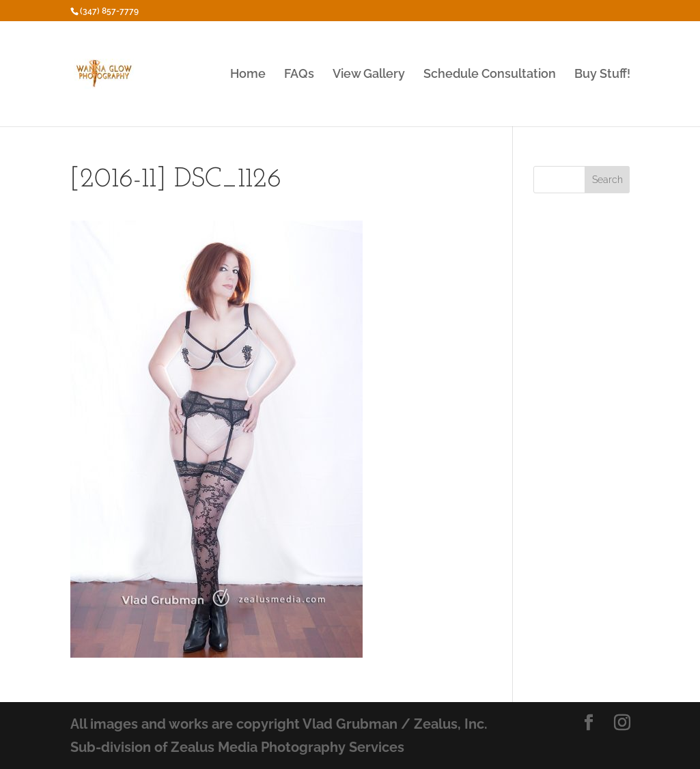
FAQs (299, 75)
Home (248, 75)
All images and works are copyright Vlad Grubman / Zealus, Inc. (279, 724)
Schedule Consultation (490, 75)
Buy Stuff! (602, 75)
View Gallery (369, 75)
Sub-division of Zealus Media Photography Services (237, 747)
